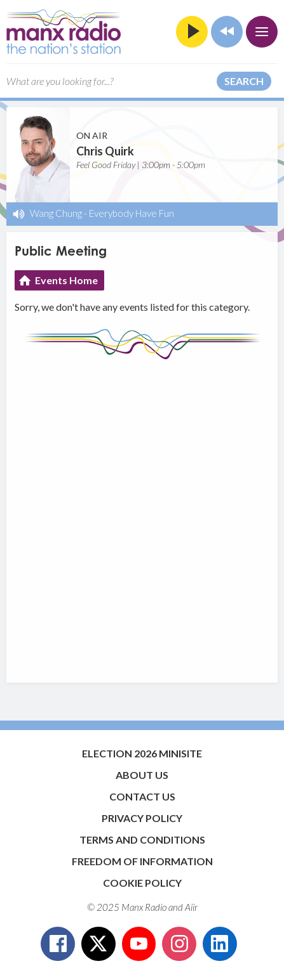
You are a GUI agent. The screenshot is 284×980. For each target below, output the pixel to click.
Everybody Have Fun (132, 213)
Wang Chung (56, 213)
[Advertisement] (142, 515)
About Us (142, 775)
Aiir (191, 907)
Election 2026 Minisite (142, 753)
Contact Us (142, 796)
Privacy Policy (142, 818)
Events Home (66, 280)
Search (244, 81)
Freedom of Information (142, 861)
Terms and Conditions (142, 840)
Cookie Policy (142, 883)
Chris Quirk (105, 151)
